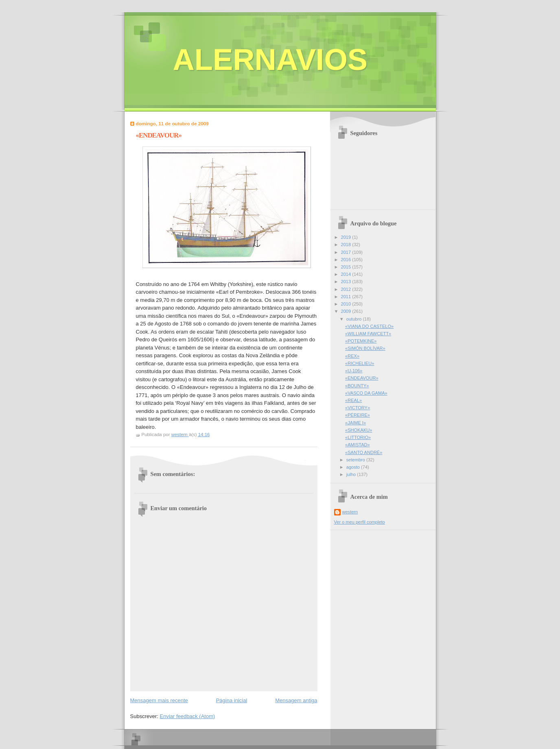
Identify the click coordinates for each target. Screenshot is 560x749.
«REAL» (353, 400)
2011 (347, 297)
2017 (347, 252)
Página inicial (232, 700)
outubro (355, 319)
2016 (347, 260)
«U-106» (354, 371)
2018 (347, 245)
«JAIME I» (355, 423)
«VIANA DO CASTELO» (369, 326)
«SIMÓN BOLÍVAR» (365, 348)
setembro (356, 460)
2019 (347, 237)
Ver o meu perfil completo (360, 522)
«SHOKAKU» (359, 430)
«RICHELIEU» (360, 363)
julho (352, 474)
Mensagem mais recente (159, 700)
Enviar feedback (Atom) (187, 716)
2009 (347, 311)
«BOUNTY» (357, 386)
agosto (354, 467)
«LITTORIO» (358, 437)
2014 (347, 274)
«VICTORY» (358, 408)
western (350, 512)
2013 (347, 282)
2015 (347, 267)
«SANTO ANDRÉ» (364, 452)
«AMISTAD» (358, 445)
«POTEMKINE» (361, 341)
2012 (347, 289)
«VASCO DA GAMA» (366, 393)
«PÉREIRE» (358, 415)
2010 (347, 304)
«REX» (352, 356)
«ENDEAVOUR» (362, 378)
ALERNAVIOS (270, 60)
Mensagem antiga (296, 700)
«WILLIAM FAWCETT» (368, 334)
